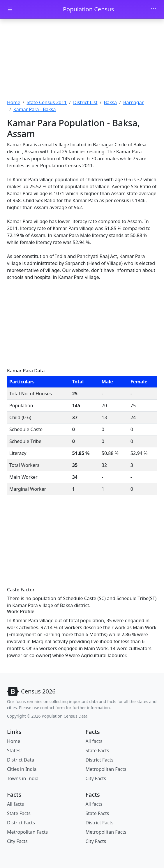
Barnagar (133, 102)
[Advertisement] (82, 60)
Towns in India (23, 778)
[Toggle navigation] (154, 9)
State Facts (97, 750)
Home (14, 102)
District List (85, 102)
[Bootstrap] (31, 691)
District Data (21, 760)
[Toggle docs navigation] (10, 9)
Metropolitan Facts (106, 769)
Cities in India (22, 769)
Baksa (110, 102)
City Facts (96, 778)
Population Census (88, 9)
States (14, 750)
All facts (94, 741)
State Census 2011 (47, 102)
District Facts (100, 760)
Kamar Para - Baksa (35, 109)
